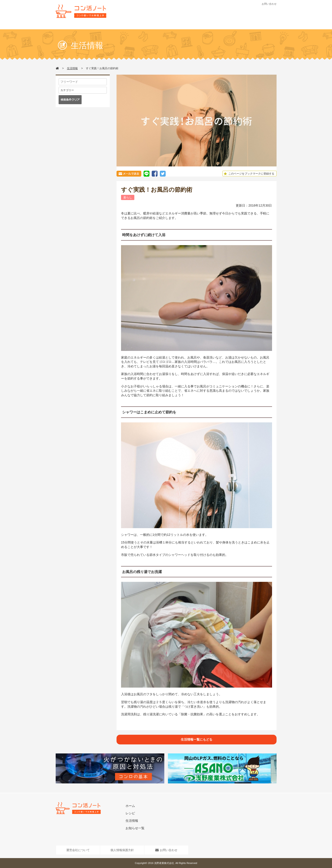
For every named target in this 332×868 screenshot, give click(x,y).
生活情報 (167, 26)
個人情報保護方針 (122, 850)
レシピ (144, 26)
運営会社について (78, 850)
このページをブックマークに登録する (248, 174)
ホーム (130, 806)
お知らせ (189, 26)
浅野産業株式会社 (164, 863)
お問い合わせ (269, 4)
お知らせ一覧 (135, 828)
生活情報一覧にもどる (197, 739)
